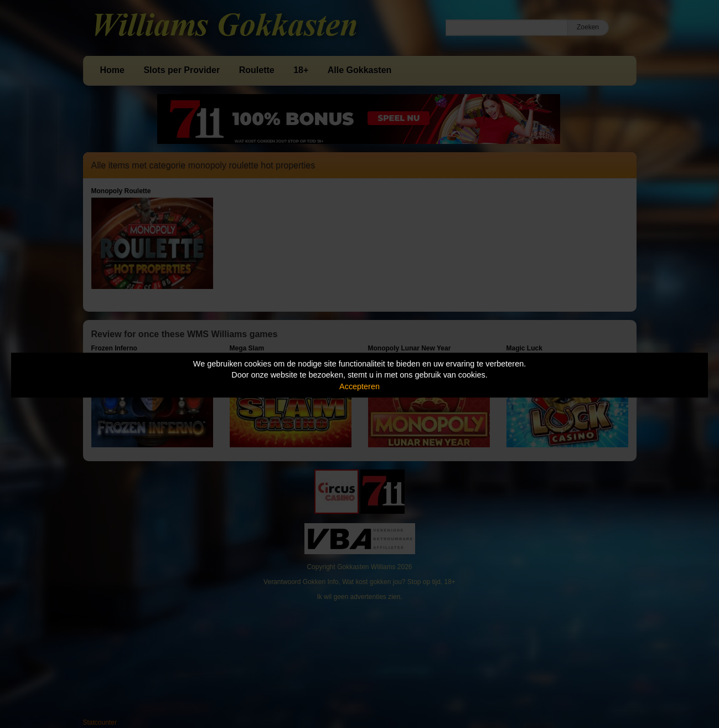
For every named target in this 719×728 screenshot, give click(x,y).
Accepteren (359, 386)
